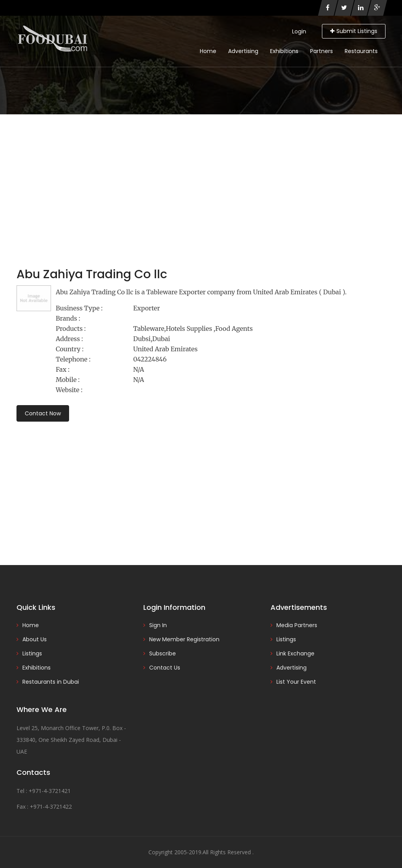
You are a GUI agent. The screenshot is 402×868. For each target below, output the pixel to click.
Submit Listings (354, 31)
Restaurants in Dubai (51, 682)
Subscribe (163, 653)
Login (299, 31)
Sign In (158, 625)
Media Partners (297, 625)
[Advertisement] (201, 173)
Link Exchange (295, 653)
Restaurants (361, 51)
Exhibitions (284, 51)
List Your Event (296, 682)
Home (208, 51)
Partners (322, 51)
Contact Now (43, 413)
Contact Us (165, 668)
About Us (35, 639)
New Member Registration (184, 639)
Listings (32, 653)
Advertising (243, 51)
